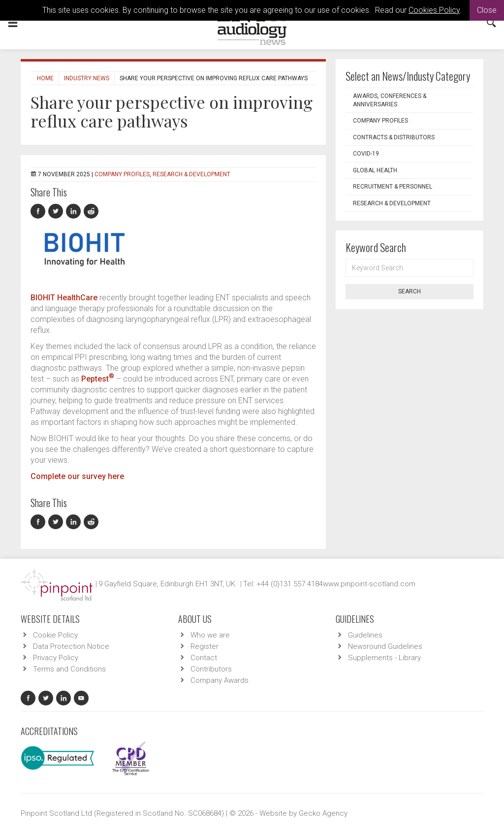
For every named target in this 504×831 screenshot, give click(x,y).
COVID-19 (366, 154)
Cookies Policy (434, 10)
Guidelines (365, 635)
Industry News (87, 78)
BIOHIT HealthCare (64, 298)
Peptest (98, 379)
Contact (204, 658)
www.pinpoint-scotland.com (369, 584)
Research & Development (191, 174)
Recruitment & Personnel (393, 187)
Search (409, 291)
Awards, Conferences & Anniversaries (390, 100)
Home (45, 78)
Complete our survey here (77, 476)
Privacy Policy (56, 658)
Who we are (210, 635)
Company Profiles (122, 174)
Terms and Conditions (69, 669)
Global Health (375, 170)
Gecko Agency (323, 813)
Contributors (211, 669)
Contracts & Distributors (394, 137)
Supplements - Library (384, 658)
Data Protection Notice (71, 646)
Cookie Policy (55, 635)
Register (205, 646)
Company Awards (220, 680)
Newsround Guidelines (385, 646)
